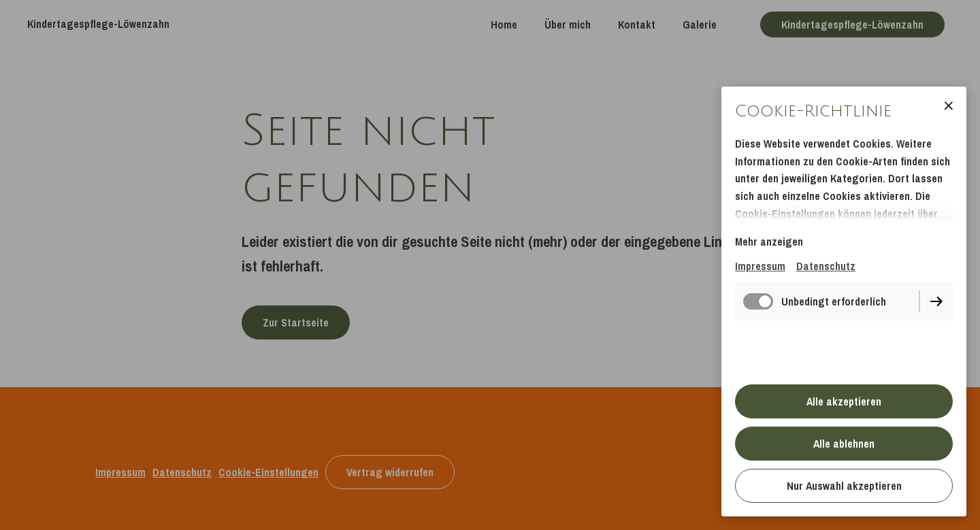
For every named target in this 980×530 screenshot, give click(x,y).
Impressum (760, 266)
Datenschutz (826, 266)
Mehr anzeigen (769, 242)
